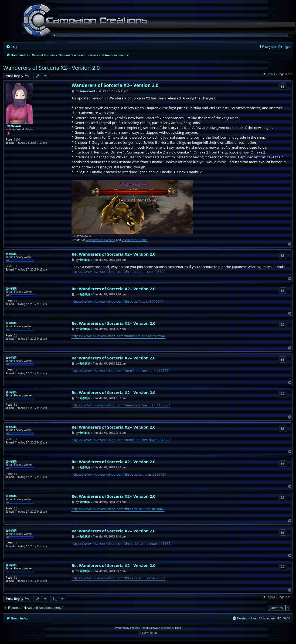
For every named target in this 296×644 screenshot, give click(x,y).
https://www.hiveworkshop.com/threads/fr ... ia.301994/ (117, 301)
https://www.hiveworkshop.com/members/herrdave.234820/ (121, 440)
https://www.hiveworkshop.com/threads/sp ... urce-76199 (118, 272)
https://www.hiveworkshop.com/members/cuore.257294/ (118, 336)
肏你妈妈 (11, 254)
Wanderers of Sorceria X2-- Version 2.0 (52, 68)
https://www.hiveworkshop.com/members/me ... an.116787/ (121, 371)
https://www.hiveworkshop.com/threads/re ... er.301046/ (118, 509)
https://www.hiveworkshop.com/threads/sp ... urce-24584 (118, 578)
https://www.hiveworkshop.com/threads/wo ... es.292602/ (119, 474)
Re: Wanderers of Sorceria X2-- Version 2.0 (113, 254)
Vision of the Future (135, 240)
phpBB (134, 628)
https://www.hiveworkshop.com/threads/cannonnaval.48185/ (122, 543)
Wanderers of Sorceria (100, 240)
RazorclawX (13, 126)
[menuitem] (11, 47)
